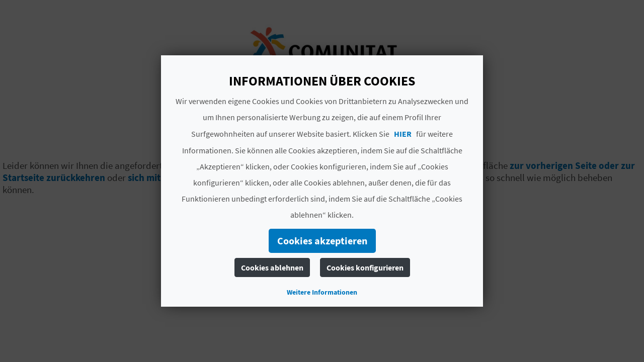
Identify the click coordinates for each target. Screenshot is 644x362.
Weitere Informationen (322, 292)
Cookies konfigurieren (365, 267)
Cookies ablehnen (272, 267)
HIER (403, 134)
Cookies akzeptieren (322, 241)
